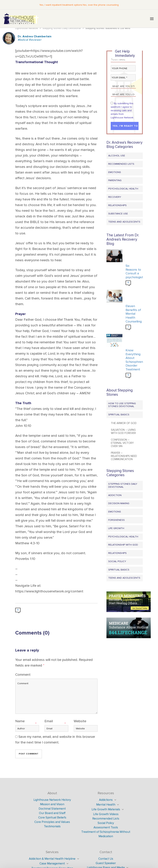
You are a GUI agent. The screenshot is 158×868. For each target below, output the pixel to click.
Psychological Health (123, 189)
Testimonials (52, 827)
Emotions (115, 172)
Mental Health (106, 805)
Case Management (52, 864)
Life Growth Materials (106, 810)
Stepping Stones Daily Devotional (123, 486)
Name (20, 721)
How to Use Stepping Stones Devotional (122, 405)
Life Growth (116, 528)
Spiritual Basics (119, 415)
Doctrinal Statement (52, 809)
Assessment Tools (106, 828)
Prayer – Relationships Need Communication (124, 456)
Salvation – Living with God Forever (123, 432)
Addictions (106, 800)
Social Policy (117, 562)
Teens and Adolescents (124, 222)
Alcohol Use (117, 156)
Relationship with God (123, 545)
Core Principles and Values (52, 822)
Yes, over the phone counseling (100, 5)
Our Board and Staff (52, 813)
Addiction (115, 495)
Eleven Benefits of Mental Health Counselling (133, 314)
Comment (23, 675)
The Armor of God (124, 423)
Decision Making (119, 504)
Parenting (115, 181)
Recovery (115, 197)
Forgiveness (116, 520)
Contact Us (106, 859)
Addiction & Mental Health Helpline (52, 859)
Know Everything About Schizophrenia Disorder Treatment (133, 360)
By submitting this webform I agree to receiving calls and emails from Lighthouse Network (122, 111)
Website (80, 721)
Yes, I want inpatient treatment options (61, 5)
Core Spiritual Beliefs (52, 818)
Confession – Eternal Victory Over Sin (122, 443)
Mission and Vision (52, 804)
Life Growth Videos (106, 814)
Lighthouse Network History (52, 800)
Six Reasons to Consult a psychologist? (133, 272)
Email (49, 721)
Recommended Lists (121, 164)
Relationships (117, 205)
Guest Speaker (106, 863)
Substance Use (118, 214)
